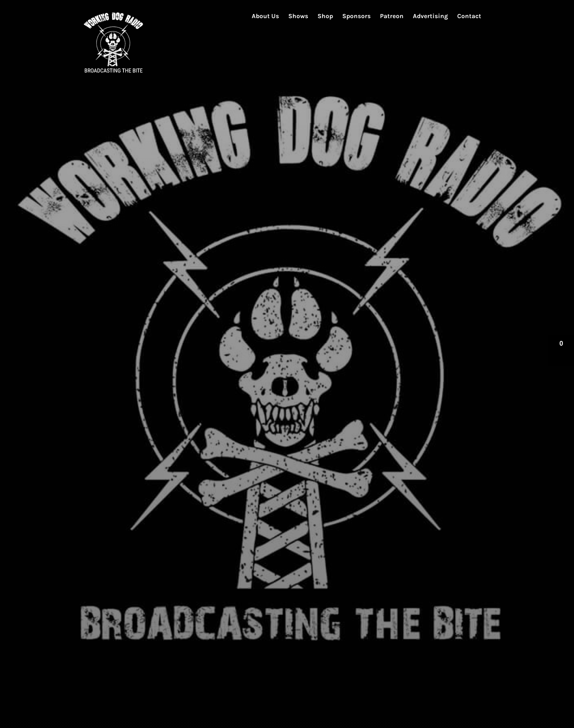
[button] (561, 350)
